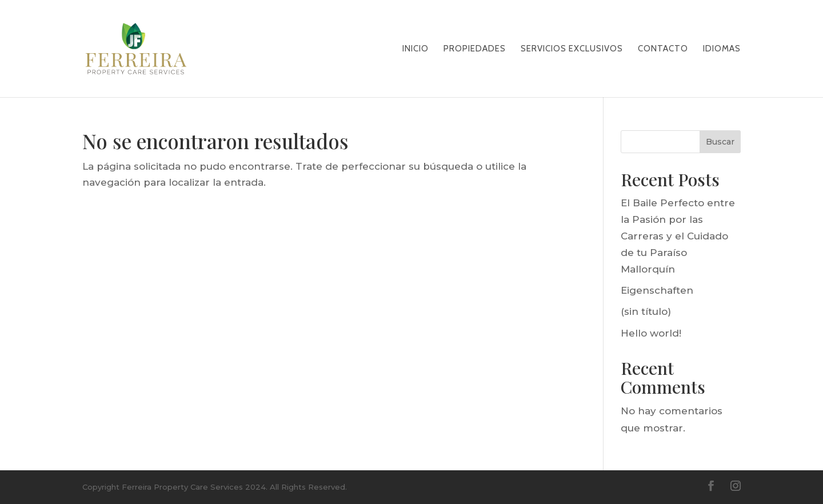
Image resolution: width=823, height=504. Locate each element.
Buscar (720, 142)
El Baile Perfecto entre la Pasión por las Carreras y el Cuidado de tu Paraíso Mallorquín (678, 236)
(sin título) (646, 311)
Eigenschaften (657, 290)
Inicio (416, 49)
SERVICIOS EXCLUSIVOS (572, 49)
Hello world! (651, 333)
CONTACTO (663, 49)
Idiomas (722, 49)
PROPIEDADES (475, 49)
